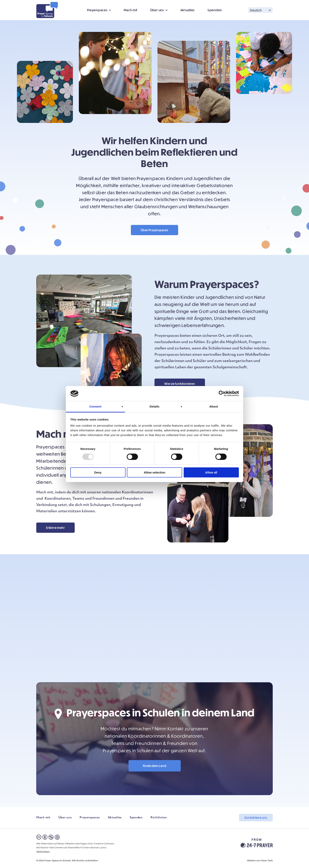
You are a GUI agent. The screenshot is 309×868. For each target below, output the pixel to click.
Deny (98, 472)
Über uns (157, 10)
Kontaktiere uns (256, 818)
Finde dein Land (155, 766)
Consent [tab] (95, 406)
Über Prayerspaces (154, 230)
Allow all (211, 472)
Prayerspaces (97, 10)
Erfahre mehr (55, 528)
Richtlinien (159, 818)
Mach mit (131, 10)
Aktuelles (188, 10)
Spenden (215, 10)
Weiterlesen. (43, 852)
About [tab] (214, 406)
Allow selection (154, 472)
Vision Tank (267, 861)
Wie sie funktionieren (180, 384)
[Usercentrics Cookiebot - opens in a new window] (222, 394)
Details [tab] (154, 406)
